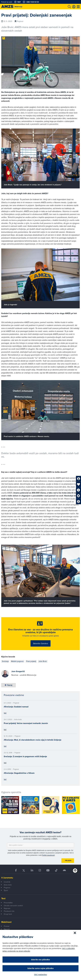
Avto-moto (8, 885)
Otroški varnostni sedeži (13, 906)
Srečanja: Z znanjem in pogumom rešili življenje (25, 756)
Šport (6, 890)
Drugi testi (8, 914)
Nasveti (7, 929)
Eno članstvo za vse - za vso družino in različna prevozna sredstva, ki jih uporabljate (41, 631)
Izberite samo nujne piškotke (41, 968)
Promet (7, 926)
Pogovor (7, 888)
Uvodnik (7, 882)
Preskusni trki (9, 911)
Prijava (68, 861)
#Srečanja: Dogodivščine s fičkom (19, 773)
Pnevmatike (8, 903)
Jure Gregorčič (18, 671)
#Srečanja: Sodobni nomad (16, 707)
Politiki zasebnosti (48, 855)
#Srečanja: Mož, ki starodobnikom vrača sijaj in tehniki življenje (33, 740)
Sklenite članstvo (40, 643)
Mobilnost (6, 922)
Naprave (7, 908)
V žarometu (7, 878)
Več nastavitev (41, 974)
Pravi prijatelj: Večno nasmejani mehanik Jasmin (26, 723)
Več (5, 713)
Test (3, 898)
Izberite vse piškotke (40, 960)
